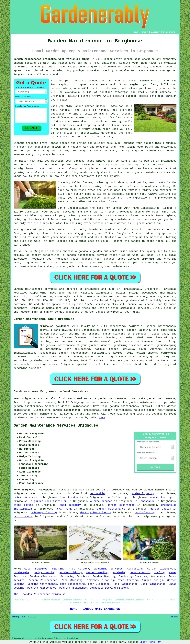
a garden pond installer (49, 501)
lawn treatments (72, 497)
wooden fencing (161, 497)
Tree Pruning (128, 580)
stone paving (23, 505)
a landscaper (145, 501)
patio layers (23, 516)
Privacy (174, 617)
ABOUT (145, 32)
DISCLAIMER (169, 32)
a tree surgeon (101, 501)
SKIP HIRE (64, 509)
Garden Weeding (97, 573)
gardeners (77, 414)
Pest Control (140, 573)
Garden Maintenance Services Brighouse (56, 426)
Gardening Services (108, 569)
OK (160, 642)
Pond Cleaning (72, 580)
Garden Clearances (161, 569)
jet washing (98, 494)
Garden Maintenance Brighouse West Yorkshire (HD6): (52, 59)
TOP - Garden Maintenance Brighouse (40, 594)
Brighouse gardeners (55, 326)
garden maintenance (111, 509)
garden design (161, 509)
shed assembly (70, 505)
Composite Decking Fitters (109, 588)
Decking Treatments (73, 588)
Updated (32, 617)
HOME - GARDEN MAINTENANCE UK (95, 609)
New (24, 617)
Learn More (147, 642)
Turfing (159, 573)
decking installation (96, 513)
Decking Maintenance (42, 584)
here (102, 418)
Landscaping (22, 573)
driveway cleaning (44, 513)
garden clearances (121, 505)
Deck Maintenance (153, 584)
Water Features (36, 569)
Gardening (119, 573)
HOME (136, 32)
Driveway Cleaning (100, 580)
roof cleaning (117, 497)
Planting (58, 569)
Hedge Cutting (45, 573)
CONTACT (155, 32)
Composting (135, 569)
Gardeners (158, 576)
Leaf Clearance (99, 584)
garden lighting (142, 494)
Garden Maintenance (43, 580)
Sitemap (16, 617)
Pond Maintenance (125, 584)
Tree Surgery (79, 569)
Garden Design (152, 580)
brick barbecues (25, 497)
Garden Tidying (71, 573)
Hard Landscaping (72, 584)
